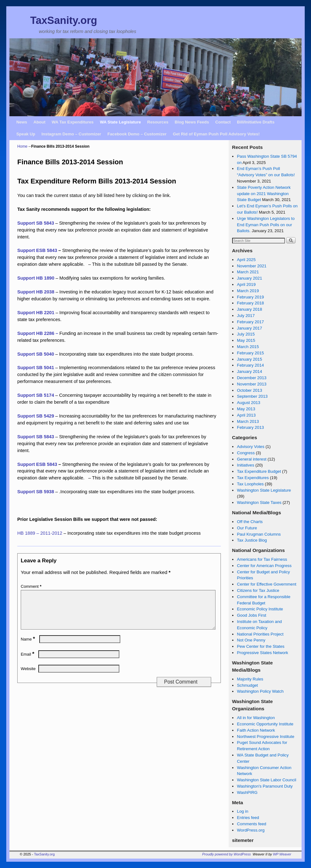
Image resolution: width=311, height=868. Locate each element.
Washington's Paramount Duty (265, 786)
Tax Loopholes (250, 484)
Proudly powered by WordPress (227, 854)
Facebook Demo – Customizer (137, 134)
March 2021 (248, 272)
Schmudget (247, 685)
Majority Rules (250, 679)
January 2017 (249, 328)
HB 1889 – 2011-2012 (40, 533)
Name (28, 647)
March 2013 (248, 421)
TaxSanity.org (64, 20)
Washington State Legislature (264, 490)
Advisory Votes (251, 447)
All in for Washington (256, 718)
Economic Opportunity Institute (265, 724)
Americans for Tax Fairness (262, 559)
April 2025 (246, 260)
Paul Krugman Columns (259, 534)
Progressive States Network (262, 653)
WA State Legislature (120, 122)
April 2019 (246, 284)
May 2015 (246, 340)
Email (28, 662)
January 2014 (249, 371)
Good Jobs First (251, 615)
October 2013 (249, 390)
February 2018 (250, 303)
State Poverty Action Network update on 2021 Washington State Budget (264, 194)
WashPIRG (247, 792)
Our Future (247, 528)
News (22, 122)
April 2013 (246, 415)
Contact (223, 122)
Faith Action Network (256, 730)
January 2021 (249, 278)
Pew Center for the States (261, 646)
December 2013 (252, 378)
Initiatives (246, 465)
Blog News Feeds (192, 122)
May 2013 (246, 409)
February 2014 (250, 365)
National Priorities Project (260, 634)
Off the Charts (250, 522)
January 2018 (249, 309)
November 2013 (252, 384)
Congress (246, 453)
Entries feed (248, 818)
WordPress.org (251, 830)
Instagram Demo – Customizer (71, 134)
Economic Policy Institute (260, 609)
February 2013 (250, 427)
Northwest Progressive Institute (266, 737)
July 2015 (246, 334)
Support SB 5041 (36, 368)
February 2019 (250, 297)
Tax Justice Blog (252, 540)
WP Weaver (282, 854)
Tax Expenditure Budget (259, 471)
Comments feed (251, 824)
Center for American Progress (264, 566)
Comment (32, 586)
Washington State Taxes (259, 502)
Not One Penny (251, 640)
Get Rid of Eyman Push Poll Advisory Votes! (216, 134)
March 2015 (248, 347)
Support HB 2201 (36, 313)
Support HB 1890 (36, 278)
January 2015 (249, 359)
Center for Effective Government (267, 584)
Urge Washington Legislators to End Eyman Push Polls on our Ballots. (266, 225)
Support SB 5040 (36, 354)
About (39, 122)
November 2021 (252, 266)
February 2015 (250, 353)
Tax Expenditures (253, 478)
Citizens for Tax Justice (258, 590)
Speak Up (26, 134)
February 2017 (250, 322)
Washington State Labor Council (267, 780)
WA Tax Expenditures (73, 122)
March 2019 (248, 291)
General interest (252, 459)
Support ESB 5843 (37, 250)
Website (28, 676)
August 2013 (248, 403)
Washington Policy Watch (260, 691)
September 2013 (252, 396)
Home (22, 146)
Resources (158, 122)
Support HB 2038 (36, 292)
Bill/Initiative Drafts (256, 122)
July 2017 (246, 316)
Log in (243, 811)
